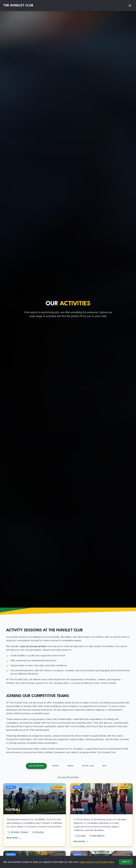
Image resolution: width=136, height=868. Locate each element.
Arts (104, 766)
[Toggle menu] (130, 6)
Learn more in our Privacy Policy (97, 862)
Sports (55, 766)
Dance (71, 766)
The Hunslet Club (18, 6)
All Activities (36, 766)
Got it (126, 862)
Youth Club (88, 766)
